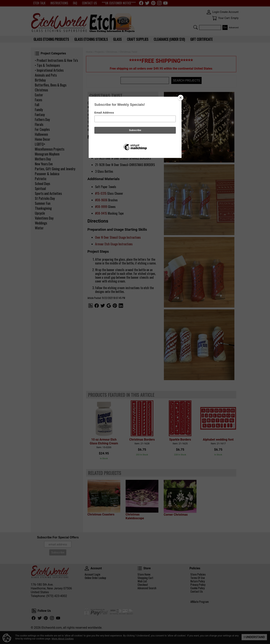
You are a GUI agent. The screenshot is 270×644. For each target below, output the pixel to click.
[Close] (181, 98)
